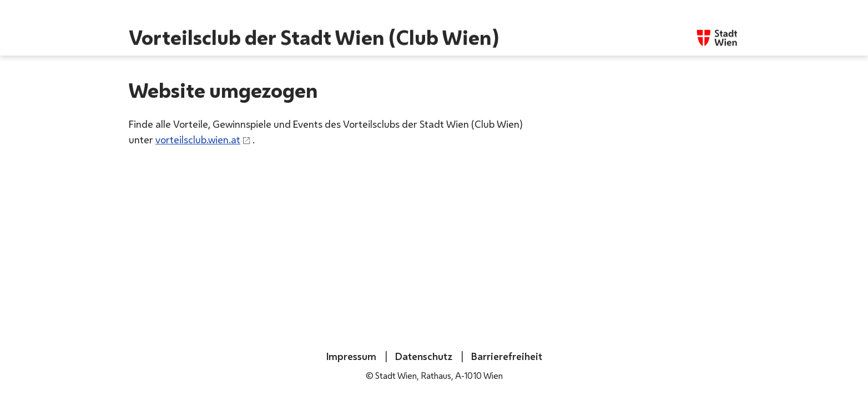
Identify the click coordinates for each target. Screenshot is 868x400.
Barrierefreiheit (506, 356)
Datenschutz (423, 356)
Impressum (351, 356)
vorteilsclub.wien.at (198, 139)
